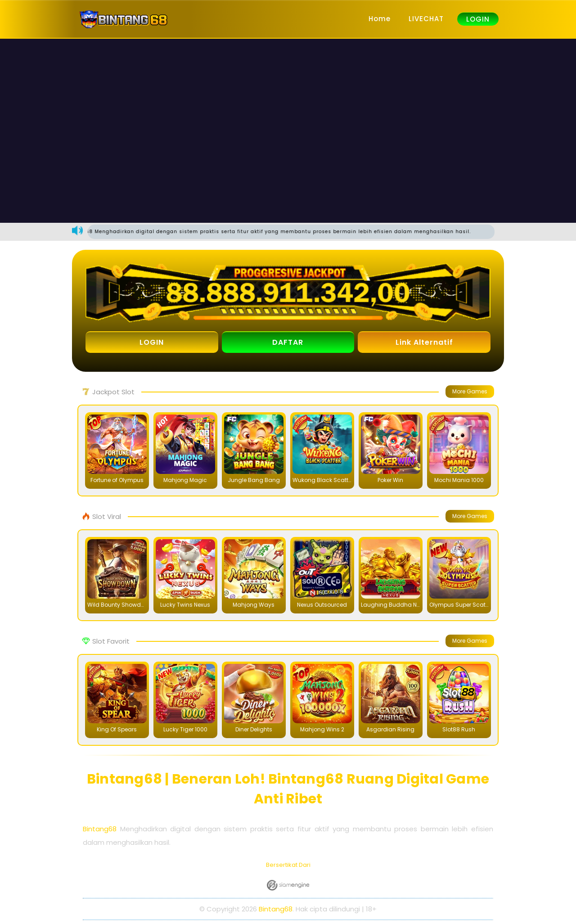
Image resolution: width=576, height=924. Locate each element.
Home (380, 19)
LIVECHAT (426, 19)
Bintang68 (100, 829)
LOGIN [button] (152, 343)
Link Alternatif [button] (424, 343)
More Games (470, 392)
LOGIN (478, 19)
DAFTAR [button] (288, 343)
